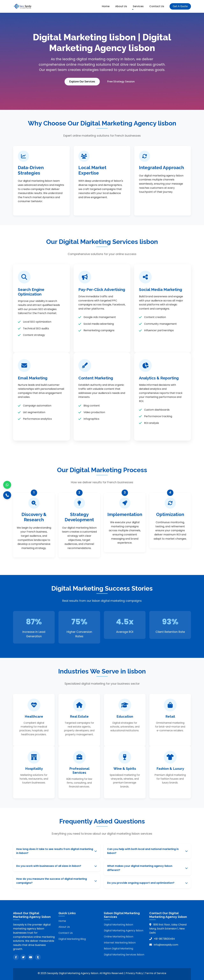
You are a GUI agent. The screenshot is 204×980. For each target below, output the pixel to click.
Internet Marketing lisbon (120, 942)
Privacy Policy (134, 972)
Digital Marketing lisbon (118, 923)
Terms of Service (156, 972)
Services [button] (138, 6)
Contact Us (157, 6)
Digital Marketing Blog (72, 938)
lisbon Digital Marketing (118, 947)
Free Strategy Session (122, 81)
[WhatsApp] (7, 485)
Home (106, 6)
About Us (121, 6)
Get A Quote (180, 6)
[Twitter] (23, 956)
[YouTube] (31, 956)
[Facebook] (16, 956)
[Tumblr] (38, 956)
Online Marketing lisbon (119, 935)
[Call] (7, 495)
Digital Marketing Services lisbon (124, 953)
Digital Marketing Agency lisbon (124, 930)
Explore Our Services (82, 81)
